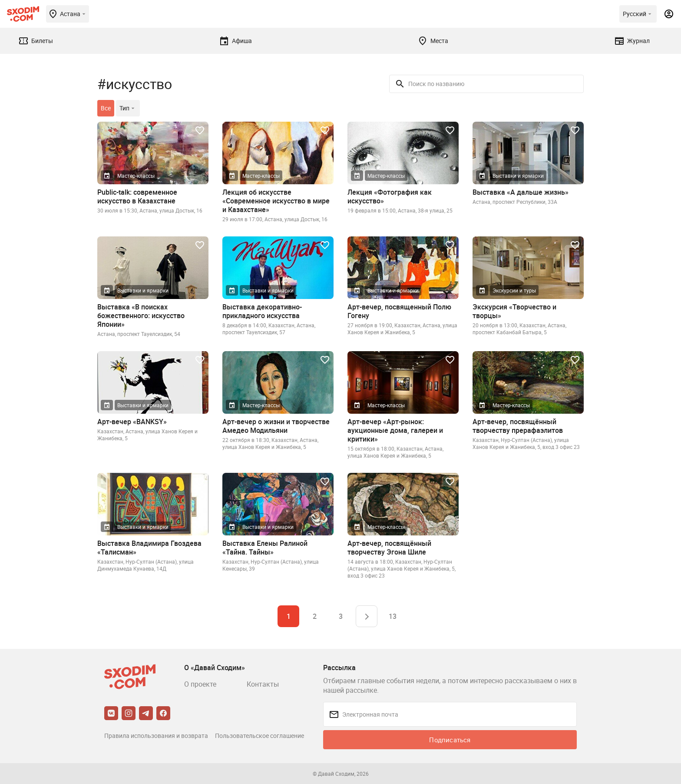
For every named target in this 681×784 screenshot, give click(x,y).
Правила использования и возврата (156, 736)
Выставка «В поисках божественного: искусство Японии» (141, 316)
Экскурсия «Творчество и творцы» (514, 311)
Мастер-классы (136, 176)
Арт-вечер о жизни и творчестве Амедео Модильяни (276, 426)
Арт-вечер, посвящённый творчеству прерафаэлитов (518, 426)
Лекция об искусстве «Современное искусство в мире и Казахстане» (276, 201)
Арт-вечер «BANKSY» (132, 422)
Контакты (263, 684)
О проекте (200, 684)
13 (393, 616)
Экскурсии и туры (514, 290)
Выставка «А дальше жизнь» (521, 192)
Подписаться (450, 740)
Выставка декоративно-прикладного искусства (262, 311)
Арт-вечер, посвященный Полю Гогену (399, 311)
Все (106, 108)
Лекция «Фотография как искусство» (390, 196)
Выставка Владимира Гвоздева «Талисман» (149, 548)
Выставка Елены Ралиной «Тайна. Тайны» (265, 548)
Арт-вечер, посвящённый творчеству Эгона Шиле (389, 548)
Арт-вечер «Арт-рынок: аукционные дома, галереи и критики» (395, 430)
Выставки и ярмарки (518, 176)
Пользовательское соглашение (260, 736)
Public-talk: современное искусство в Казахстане (137, 196)
